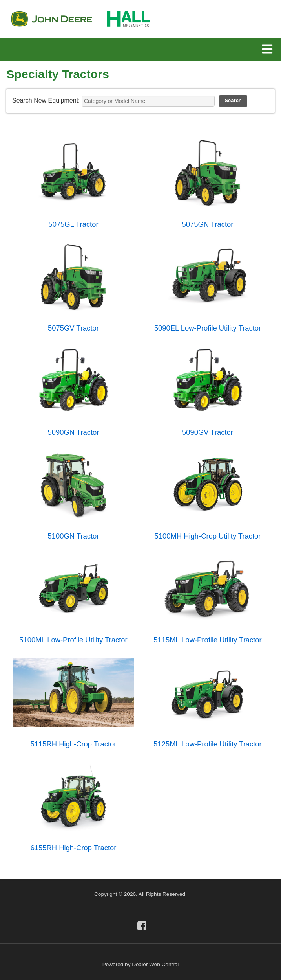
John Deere (52, 19)
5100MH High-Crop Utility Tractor (208, 536)
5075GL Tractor (73, 224)
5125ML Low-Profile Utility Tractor (207, 744)
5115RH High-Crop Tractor (74, 744)
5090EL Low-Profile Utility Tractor (208, 328)
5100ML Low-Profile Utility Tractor (73, 640)
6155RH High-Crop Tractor (74, 848)
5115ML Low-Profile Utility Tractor (207, 640)
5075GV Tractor (73, 328)
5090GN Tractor (74, 432)
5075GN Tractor (208, 224)
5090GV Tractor (208, 432)
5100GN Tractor (74, 536)
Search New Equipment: (46, 100)
